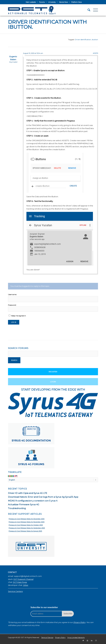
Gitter (26, 585)
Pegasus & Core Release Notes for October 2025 (26, 525)
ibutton (95, 40)
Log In (14, 322)
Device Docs (63, 2)
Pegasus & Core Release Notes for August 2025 (25, 531)
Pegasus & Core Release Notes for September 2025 (27, 528)
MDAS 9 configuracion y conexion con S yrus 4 (33, 501)
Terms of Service (47, 638)
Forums (42, 2)
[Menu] (94, 10)
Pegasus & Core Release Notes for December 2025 (27, 519)
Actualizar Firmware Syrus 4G (24, 504)
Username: (12, 294)
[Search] (88, 10)
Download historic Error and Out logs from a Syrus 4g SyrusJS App (43, 497)
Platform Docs (76, 2)
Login (53, 382)
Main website (31, 2)
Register (53, 372)
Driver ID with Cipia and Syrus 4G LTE (28, 493)
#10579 (95, 53)
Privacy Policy (79, 622)
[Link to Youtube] (87, 640)
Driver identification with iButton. (47, 24)
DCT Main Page (20, 582)
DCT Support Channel (23, 579)
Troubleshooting (17, 508)
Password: (12, 305)
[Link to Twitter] (83, 640)
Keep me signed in (19, 316)
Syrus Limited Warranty (76, 638)
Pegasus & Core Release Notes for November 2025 (27, 522)
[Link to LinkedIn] (92, 640)
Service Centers (15, 591)
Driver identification (83, 40)
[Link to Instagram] (96, 640)
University (52, 2)
